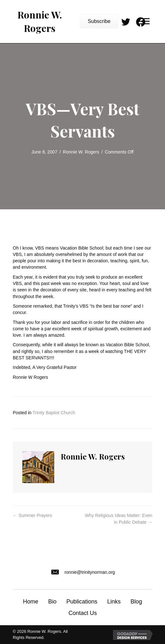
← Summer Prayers (32, 515)
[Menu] (145, 21)
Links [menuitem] (114, 602)
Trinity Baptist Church (54, 413)
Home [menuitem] (31, 602)
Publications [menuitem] (82, 602)
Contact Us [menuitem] (82, 613)
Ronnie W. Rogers (81, 152)
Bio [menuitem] (52, 602)
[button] (99, 21)
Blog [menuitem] (136, 602)
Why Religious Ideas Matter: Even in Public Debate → (119, 519)
